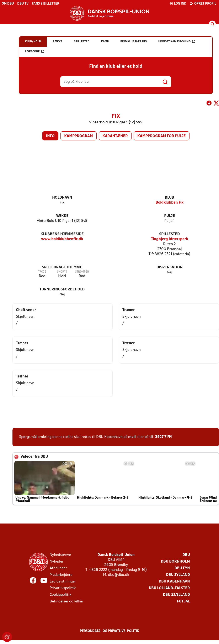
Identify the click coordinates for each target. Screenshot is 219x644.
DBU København (174, 582)
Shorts (62, 272)
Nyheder (57, 562)
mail (132, 437)
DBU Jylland (178, 575)
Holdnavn (62, 198)
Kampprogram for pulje (162, 136)
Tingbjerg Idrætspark (170, 239)
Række (62, 216)
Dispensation (170, 267)
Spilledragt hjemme (62, 267)
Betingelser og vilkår (66, 602)
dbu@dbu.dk (119, 575)
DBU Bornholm (175, 562)
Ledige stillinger (63, 582)
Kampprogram (79, 136)
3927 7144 (164, 437)
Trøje (42, 272)
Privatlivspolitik (63, 588)
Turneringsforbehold (62, 289)
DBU (186, 555)
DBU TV (23, 4)
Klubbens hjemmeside (62, 234)
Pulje (170, 216)
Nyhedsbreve (60, 555)
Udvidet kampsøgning (177, 41)
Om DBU (8, 4)
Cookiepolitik (60, 595)
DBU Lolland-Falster (169, 588)
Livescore (35, 51)
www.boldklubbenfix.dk (62, 239)
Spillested (169, 234)
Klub (169, 198)
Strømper (82, 272)
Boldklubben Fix (170, 203)
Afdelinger (58, 568)
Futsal (183, 602)
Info (50, 136)
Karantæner (115, 136)
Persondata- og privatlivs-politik (109, 631)
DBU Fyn (182, 568)
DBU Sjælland (176, 595)
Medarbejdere (61, 575)
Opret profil (203, 4)
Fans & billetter (46, 4)
